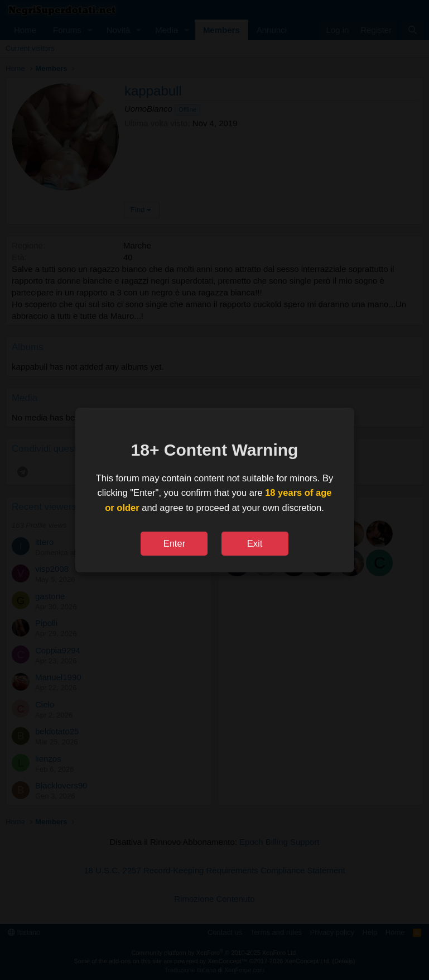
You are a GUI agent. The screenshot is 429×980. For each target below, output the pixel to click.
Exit (255, 543)
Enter (174, 543)
